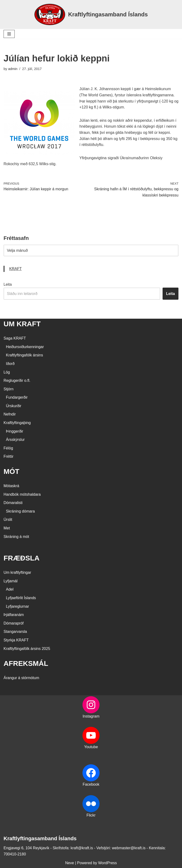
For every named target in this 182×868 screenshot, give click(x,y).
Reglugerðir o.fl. (17, 380)
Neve (70, 863)
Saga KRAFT (15, 338)
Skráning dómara (20, 511)
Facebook (91, 784)
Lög (7, 372)
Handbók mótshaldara (22, 494)
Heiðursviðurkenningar (25, 347)
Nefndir (10, 414)
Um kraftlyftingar (17, 572)
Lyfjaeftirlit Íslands (21, 598)
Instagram (91, 716)
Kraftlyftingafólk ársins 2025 (27, 649)
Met (7, 528)
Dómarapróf (14, 623)
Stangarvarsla (15, 632)
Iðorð (10, 364)
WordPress (107, 863)
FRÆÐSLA (22, 558)
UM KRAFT (22, 324)
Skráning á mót (16, 537)
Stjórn (9, 389)
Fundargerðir (17, 397)
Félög (8, 448)
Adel (10, 589)
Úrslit (8, 520)
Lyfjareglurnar (17, 606)
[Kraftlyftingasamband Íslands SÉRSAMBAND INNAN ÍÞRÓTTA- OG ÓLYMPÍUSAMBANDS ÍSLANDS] (91, 14)
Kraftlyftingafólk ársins (25, 355)
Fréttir (9, 456)
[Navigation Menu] (9, 34)
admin (13, 69)
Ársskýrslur (15, 440)
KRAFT (15, 269)
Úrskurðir (14, 406)
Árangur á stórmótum (21, 678)
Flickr (91, 815)
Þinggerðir (15, 431)
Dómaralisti (13, 503)
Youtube (91, 747)
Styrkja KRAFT (16, 640)
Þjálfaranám (14, 615)
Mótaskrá (11, 486)
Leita (8, 284)
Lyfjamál (11, 581)
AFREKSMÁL (26, 663)
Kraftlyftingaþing (17, 423)
